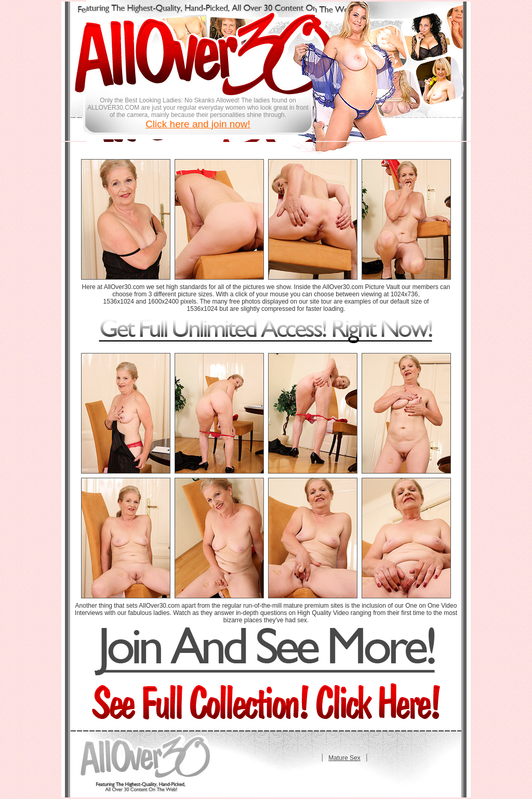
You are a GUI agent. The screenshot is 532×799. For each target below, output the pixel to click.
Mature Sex (344, 758)
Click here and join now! (198, 124)
